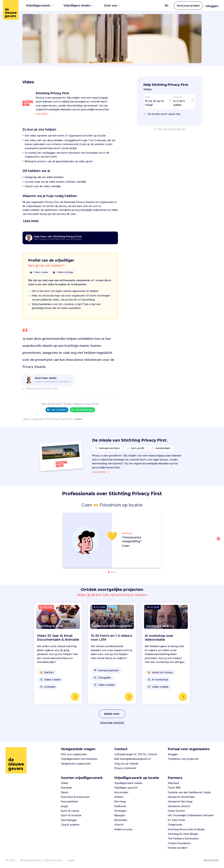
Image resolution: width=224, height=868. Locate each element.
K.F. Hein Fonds (176, 820)
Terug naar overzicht (112, 723)
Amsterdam (121, 793)
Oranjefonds (175, 825)
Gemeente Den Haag (180, 802)
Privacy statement (125, 768)
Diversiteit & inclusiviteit (75, 797)
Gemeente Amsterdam (181, 797)
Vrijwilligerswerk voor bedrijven (79, 759)
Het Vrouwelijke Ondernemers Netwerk (191, 816)
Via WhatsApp (82, 410)
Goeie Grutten (176, 811)
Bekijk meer (112, 714)
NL (167, 6)
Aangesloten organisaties (76, 764)
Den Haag (120, 802)
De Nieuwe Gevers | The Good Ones (41, 860)
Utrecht (119, 825)
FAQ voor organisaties (74, 755)
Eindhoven (120, 806)
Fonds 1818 (174, 788)
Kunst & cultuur (70, 811)
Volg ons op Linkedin (126, 764)
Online (64, 783)
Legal (71, 860)
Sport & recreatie (71, 816)
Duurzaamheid (69, 802)
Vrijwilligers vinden (78, 6)
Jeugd (64, 806)
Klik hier (181, 130)
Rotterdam (121, 820)
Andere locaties (123, 830)
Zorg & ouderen (70, 825)
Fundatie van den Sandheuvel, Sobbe (189, 793)
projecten (38, 419)
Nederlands (211, 860)
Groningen (120, 811)
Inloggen (212, 6)
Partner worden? (178, 848)
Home (27, 419)
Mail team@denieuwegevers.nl (132, 759)
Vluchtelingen (69, 820)
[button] (219, 541)
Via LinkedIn (57, 410)
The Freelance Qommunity (183, 839)
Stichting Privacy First (59, 419)
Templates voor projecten (183, 759)
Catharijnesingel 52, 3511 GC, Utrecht (136, 755)
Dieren (65, 793)
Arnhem (119, 797)
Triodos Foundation (179, 843)
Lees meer (101, 472)
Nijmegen (120, 816)
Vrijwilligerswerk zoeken (128, 783)
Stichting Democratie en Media (186, 830)
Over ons (112, 6)
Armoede (66, 788)
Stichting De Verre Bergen (183, 834)
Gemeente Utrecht (179, 806)
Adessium (174, 783)
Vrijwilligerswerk (39, 6)
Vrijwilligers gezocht (126, 788)
